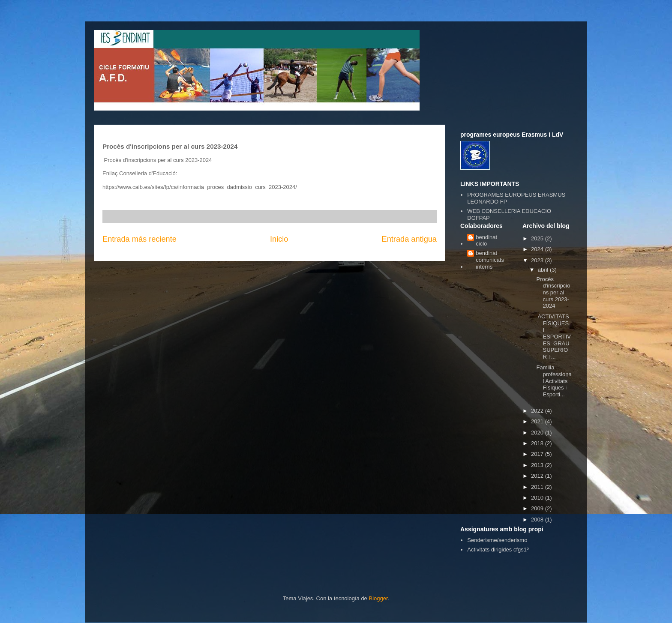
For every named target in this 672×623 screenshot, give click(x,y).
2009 (538, 508)
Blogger (378, 598)
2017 (538, 454)
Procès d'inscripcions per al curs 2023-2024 (553, 292)
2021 (538, 421)
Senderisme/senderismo (497, 540)
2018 (538, 443)
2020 (538, 433)
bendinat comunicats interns (490, 260)
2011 (538, 487)
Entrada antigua (409, 239)
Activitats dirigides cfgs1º (498, 550)
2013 (538, 465)
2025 (538, 238)
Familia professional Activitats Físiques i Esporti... (554, 381)
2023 (538, 260)
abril (544, 270)
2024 (538, 249)
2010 (538, 498)
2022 (538, 411)
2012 (538, 476)
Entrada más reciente (139, 239)
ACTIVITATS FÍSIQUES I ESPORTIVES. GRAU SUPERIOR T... (553, 337)
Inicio (279, 239)
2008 (538, 520)
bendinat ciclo (486, 241)
